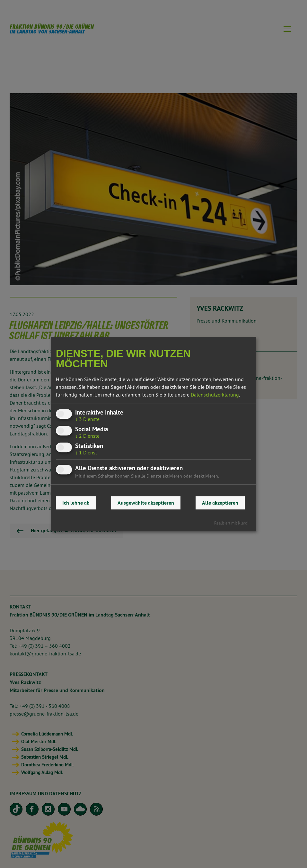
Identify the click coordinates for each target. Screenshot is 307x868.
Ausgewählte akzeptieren (146, 503)
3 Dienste (87, 419)
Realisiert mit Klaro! (231, 523)
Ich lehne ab (76, 503)
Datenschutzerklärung (215, 395)
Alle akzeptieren (220, 503)
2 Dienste (87, 436)
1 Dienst (86, 452)
